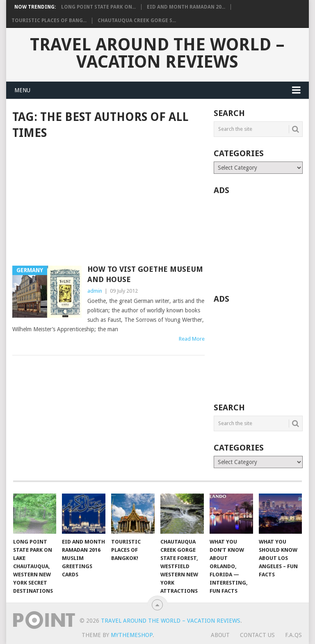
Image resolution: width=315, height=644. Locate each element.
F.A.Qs (293, 635)
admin (95, 291)
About (220, 635)
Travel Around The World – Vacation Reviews (157, 53)
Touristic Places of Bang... (49, 20)
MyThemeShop (132, 635)
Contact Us (257, 635)
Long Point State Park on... (98, 7)
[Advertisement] (108, 203)
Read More (192, 339)
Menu (22, 90)
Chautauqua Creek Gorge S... (137, 20)
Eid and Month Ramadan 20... (186, 7)
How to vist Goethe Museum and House (145, 274)
